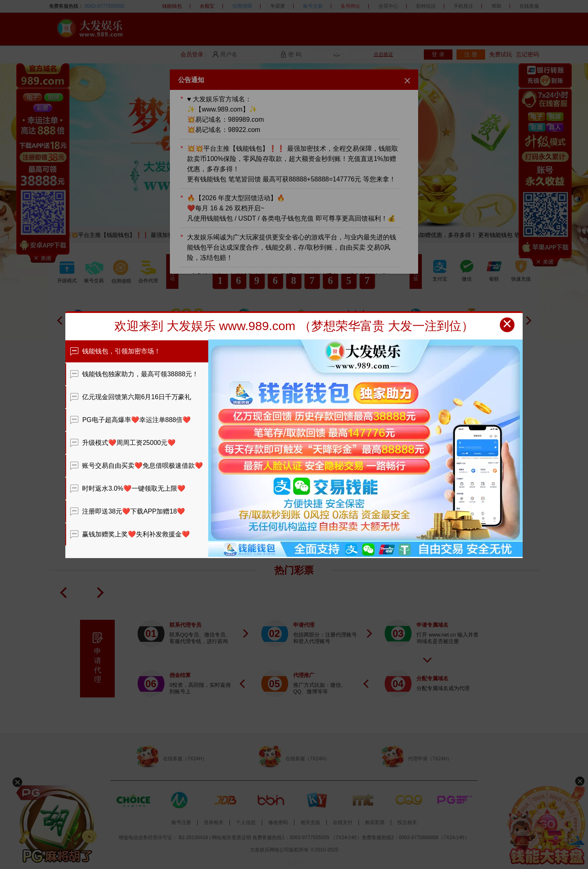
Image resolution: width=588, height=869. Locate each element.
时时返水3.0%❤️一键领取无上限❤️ (128, 488)
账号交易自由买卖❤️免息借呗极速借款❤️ (137, 466)
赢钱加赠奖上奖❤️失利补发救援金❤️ (130, 534)
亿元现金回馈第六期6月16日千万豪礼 (131, 397)
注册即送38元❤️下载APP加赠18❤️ (128, 511)
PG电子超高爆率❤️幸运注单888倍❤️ (130, 420)
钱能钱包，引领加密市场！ (115, 351)
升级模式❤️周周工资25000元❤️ (123, 443)
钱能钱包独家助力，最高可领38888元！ (134, 374)
